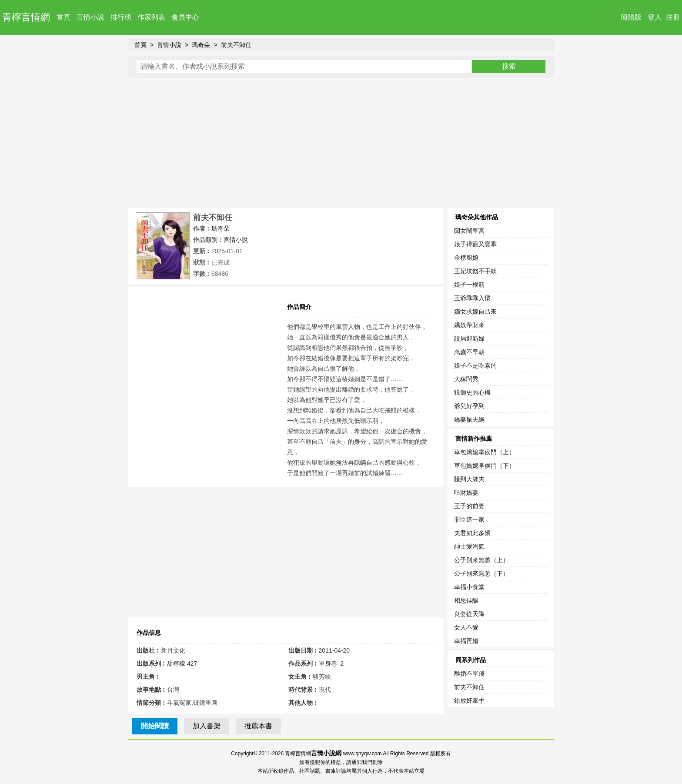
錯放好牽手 (469, 700)
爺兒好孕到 (469, 406)
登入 (655, 17)
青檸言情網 (26, 17)
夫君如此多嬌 (472, 533)
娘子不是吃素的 (475, 365)
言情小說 (90, 17)
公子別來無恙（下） (481, 573)
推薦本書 (258, 726)
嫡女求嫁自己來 (475, 312)
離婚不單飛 (469, 673)
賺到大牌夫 (469, 479)
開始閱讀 (155, 726)
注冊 (673, 17)
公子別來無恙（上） (481, 560)
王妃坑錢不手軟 (475, 271)
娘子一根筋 (469, 285)
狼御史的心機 (472, 392)
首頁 (64, 17)
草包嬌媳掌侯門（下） (485, 466)
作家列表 (151, 17)
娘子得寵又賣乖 (475, 244)
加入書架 (207, 726)
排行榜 (121, 17)
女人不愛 (466, 627)
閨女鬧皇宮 (469, 231)
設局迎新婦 (469, 338)
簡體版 (631, 17)
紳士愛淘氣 (469, 546)
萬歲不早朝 (469, 352)
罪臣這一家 (469, 519)
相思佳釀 (466, 600)
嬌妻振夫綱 (469, 419)
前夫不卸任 (236, 45)
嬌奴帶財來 (469, 325)
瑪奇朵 (201, 45)
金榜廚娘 (466, 258)
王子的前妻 (469, 506)
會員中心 (185, 17)
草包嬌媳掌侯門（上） (485, 452)
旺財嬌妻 (466, 493)
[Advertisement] (341, 143)
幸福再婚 (466, 641)
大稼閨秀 (466, 379)
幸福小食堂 (469, 587)
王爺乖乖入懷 (472, 298)
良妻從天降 (469, 614)
